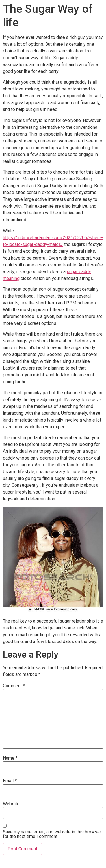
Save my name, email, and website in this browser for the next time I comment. (52, 834)
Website (11, 804)
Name (10, 758)
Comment (14, 686)
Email (10, 781)
